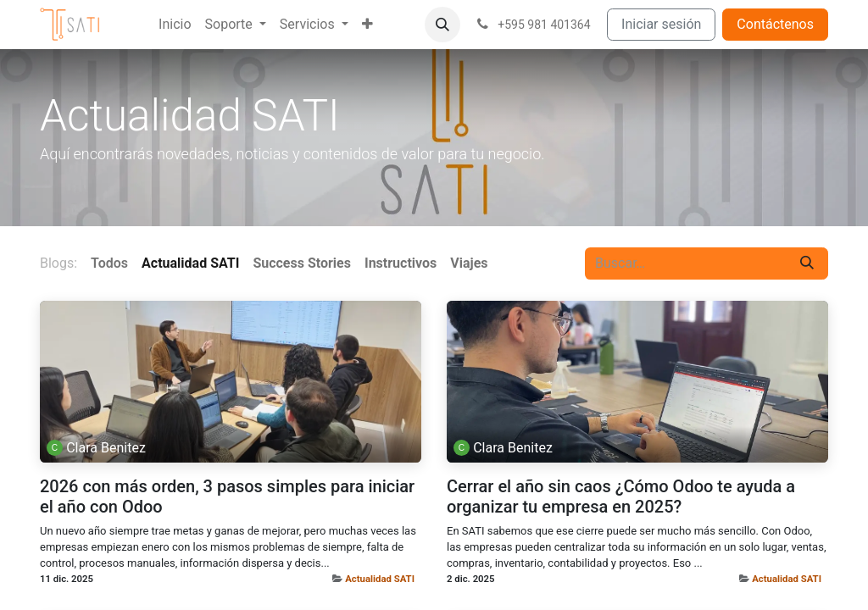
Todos (109, 263)
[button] (442, 25)
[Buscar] (807, 263)
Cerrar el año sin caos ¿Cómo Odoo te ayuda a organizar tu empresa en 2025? (621, 496)
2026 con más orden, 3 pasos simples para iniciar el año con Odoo (227, 496)
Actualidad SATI (380, 579)
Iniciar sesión (661, 24)
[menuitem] (175, 25)
